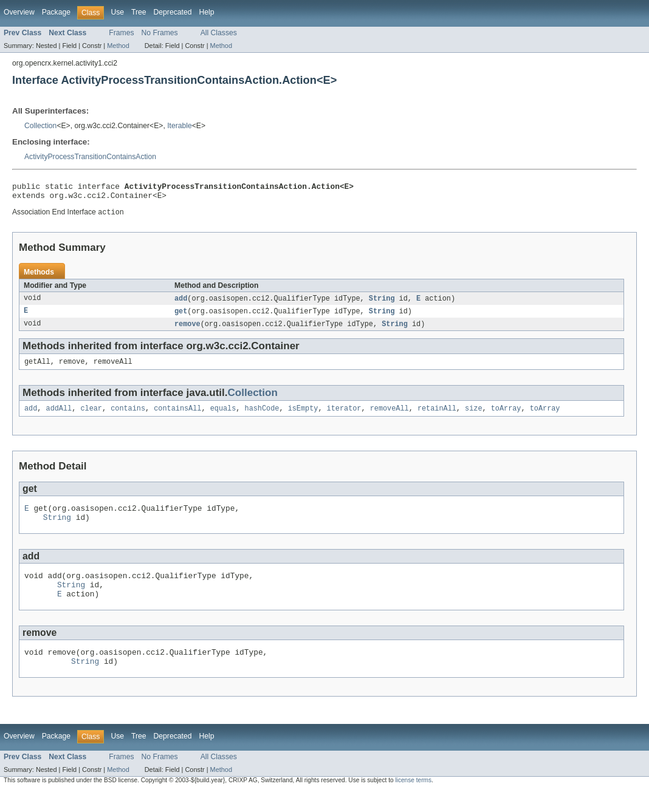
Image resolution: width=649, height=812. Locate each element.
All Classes (219, 33)
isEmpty (303, 417)
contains (128, 417)
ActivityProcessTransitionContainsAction (90, 157)
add (181, 303)
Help (206, 12)
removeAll (390, 417)
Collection (40, 126)
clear (91, 417)
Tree (139, 12)
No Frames (160, 33)
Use (117, 12)
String (382, 303)
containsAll (177, 417)
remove (187, 330)
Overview (19, 12)
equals (223, 417)
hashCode (262, 417)
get (181, 316)
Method (118, 46)
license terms (413, 801)
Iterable (180, 126)
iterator (344, 417)
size (473, 417)
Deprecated (173, 12)
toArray (506, 417)
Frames (121, 33)
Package (56, 12)
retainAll (437, 417)
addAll (59, 417)
